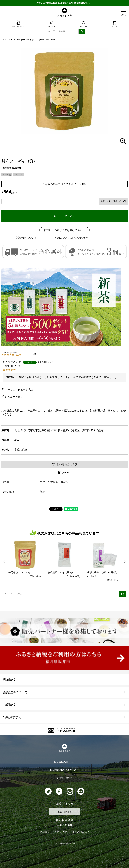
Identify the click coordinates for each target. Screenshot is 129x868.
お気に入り (84, 24)
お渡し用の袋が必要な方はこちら (63, 230)
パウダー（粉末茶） (26, 40)
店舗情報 (9, 680)
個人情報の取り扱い (64, 762)
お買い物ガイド (18, 24)
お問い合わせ (64, 778)
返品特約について (27, 238)
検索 (82, 31)
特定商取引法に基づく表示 (64, 770)
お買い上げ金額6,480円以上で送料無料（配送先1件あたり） (65, 3)
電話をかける (64, 812)
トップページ (8, 40)
